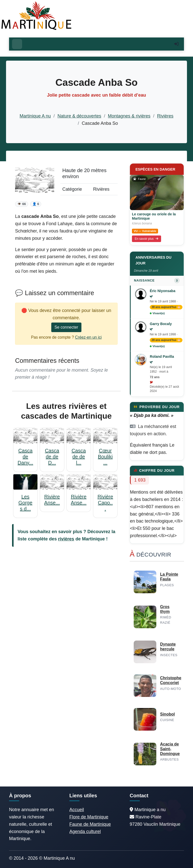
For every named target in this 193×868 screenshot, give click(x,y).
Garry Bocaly (161, 324)
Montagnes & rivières (129, 116)
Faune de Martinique (90, 824)
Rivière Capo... (105, 503)
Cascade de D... (52, 457)
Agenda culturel (85, 832)
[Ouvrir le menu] (17, 44)
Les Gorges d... (25, 503)
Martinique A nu (35, 116)
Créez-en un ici (88, 337)
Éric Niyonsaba (163, 291)
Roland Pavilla (162, 357)
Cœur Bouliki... (105, 457)
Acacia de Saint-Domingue (170, 749)
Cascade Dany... (25, 457)
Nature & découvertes (79, 116)
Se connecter (66, 327)
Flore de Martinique (89, 817)
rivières (66, 539)
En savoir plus (147, 239)
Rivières (165, 116)
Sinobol (167, 714)
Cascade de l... (79, 457)
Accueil (77, 810)
